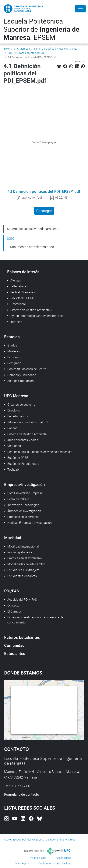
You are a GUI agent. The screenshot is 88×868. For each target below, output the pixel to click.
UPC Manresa (22, 49)
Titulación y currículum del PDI (28, 422)
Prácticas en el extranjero (24, 558)
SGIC (11, 53)
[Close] (80, 9)
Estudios (12, 337)
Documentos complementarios (32, 247)
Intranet (16, 322)
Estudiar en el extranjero (23, 570)
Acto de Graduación (21, 381)
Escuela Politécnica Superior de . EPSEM (41, 29)
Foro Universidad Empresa (25, 493)
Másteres (14, 351)
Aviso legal (21, 863)
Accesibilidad (64, 858)
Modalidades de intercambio (26, 564)
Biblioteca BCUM (22, 298)
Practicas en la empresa (23, 517)
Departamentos (18, 416)
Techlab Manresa (22, 292)
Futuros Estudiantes (22, 637)
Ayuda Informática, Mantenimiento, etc (36, 316)
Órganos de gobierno (21, 405)
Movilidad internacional (23, 546)
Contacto (13, 605)
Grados (12, 345)
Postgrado (14, 363)
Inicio (7, 49)
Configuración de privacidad (55, 863)
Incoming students (20, 552)
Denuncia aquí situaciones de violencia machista (40, 452)
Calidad (12, 428)
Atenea (15, 280)
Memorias (14, 446)
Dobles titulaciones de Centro (27, 369)
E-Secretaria (18, 286)
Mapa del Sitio (38, 858)
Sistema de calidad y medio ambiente (56, 49)
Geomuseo (18, 304)
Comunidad (14, 645)
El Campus (15, 611)
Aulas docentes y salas (23, 440)
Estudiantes (15, 653)
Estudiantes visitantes (22, 576)
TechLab (13, 470)
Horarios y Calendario (22, 375)
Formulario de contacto (22, 794)
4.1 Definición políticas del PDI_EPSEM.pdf (44, 191)
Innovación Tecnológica (23, 505)
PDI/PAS (12, 591)
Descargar (44, 211)
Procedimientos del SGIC (32, 53)
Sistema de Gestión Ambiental (27, 434)
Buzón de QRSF (18, 458)
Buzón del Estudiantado (23, 464)
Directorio (14, 410)
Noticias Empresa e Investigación (30, 523)
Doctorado (14, 357)
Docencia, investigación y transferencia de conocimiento (35, 620)
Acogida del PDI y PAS (22, 600)
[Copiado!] (83, 66)
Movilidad (13, 538)
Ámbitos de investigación (24, 511)
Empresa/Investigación (25, 484)
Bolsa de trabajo (18, 499)
